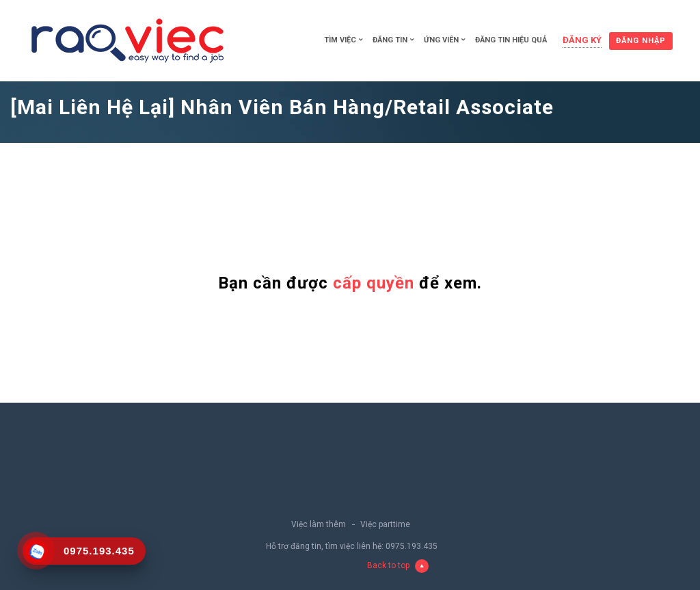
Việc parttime (385, 524)
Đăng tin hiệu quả (511, 40)
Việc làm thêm (319, 524)
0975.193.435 (412, 546)
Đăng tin (390, 40)
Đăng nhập (641, 41)
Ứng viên (441, 40)
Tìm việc (340, 40)
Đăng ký (582, 40)
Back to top (398, 566)
